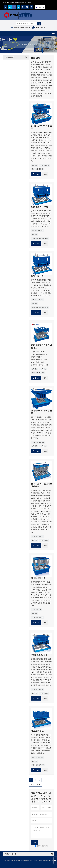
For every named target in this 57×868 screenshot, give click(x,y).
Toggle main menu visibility (53, 33)
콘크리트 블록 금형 (37, 169)
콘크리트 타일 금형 (37, 689)
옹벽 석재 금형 (45, 165)
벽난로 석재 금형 (37, 610)
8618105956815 (41, 28)
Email (36, 174)
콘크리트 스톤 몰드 (37, 536)
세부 (45, 174)
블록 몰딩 (43, 446)
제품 (25, 44)
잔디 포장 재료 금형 (37, 757)
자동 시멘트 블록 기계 (38, 765)
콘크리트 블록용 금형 (38, 373)
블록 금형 (34, 165)
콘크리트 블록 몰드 (37, 617)
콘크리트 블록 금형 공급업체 (40, 238)
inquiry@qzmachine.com (23, 27)
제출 (34, 842)
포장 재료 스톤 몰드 (37, 231)
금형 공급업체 (44, 540)
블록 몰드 (34, 369)
